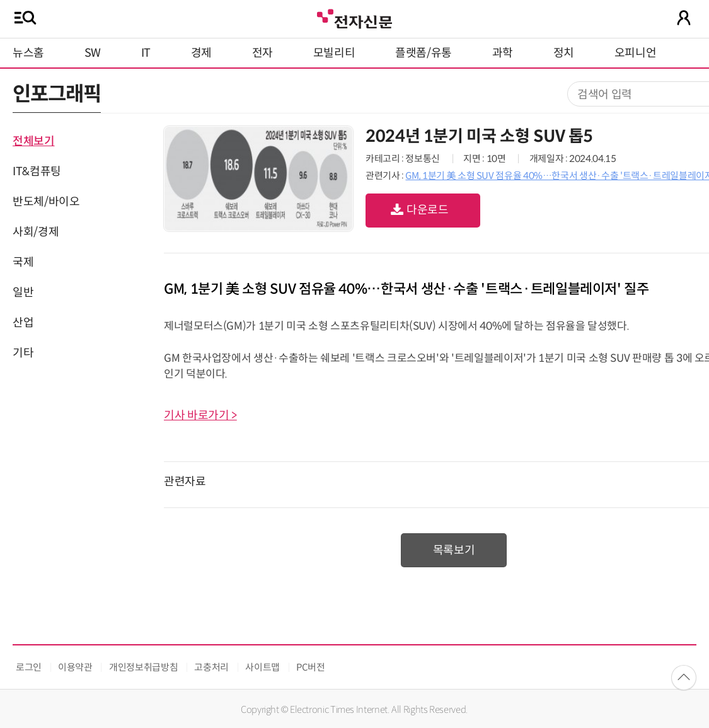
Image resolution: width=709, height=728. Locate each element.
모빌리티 (334, 53)
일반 (23, 292)
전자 (262, 53)
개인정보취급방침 (143, 667)
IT (146, 53)
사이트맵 (262, 667)
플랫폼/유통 (424, 53)
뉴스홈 (28, 53)
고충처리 (211, 667)
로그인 (29, 667)
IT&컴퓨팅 (37, 171)
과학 (503, 53)
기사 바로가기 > (200, 415)
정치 (564, 53)
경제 (201, 53)
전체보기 (34, 141)
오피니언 (636, 53)
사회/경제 (36, 232)
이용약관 (75, 667)
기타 (23, 353)
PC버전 (311, 667)
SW (93, 53)
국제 (23, 262)
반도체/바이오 (46, 202)
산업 (23, 323)
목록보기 (454, 550)
